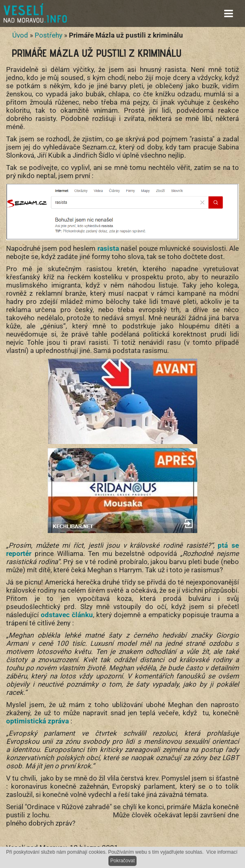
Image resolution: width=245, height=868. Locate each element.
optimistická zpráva (38, 721)
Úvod (20, 35)
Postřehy (49, 35)
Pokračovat (122, 861)
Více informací (222, 852)
